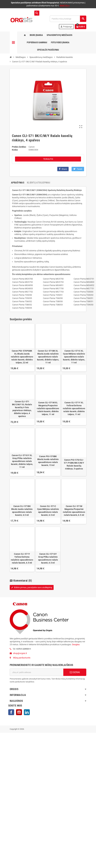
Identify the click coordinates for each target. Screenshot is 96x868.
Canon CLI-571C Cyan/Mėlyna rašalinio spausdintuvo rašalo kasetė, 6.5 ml (48, 511)
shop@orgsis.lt (20, 653)
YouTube (19, 712)
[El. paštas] (37, 672)
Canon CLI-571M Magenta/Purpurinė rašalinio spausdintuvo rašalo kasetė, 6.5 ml (74, 511)
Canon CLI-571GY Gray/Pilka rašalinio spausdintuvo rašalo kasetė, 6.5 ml (48, 558)
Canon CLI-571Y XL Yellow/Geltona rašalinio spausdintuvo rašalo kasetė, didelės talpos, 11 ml (74, 408)
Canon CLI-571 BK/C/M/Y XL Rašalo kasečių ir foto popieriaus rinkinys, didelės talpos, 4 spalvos (22, 409)
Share (63, 169)
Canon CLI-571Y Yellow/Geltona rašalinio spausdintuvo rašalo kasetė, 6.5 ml (22, 558)
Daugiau (76, 644)
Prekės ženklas (19, 147)
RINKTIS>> (65, 6)
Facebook (11, 712)
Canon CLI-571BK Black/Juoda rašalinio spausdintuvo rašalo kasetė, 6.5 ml (22, 511)
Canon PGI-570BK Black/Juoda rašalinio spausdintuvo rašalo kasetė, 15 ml (48, 461)
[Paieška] (68, 19)
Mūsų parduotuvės (22, 658)
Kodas (15, 150)
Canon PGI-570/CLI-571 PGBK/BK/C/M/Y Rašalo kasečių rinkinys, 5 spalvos (74, 464)
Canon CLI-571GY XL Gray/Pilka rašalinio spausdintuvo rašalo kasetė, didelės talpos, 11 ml (22, 461)
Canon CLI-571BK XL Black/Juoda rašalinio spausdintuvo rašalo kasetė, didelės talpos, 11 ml (48, 357)
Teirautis (48, 159)
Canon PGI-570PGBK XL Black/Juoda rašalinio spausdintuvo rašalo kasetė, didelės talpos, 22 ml (22, 357)
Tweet (78, 169)
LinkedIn (27, 712)
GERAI (75, 672)
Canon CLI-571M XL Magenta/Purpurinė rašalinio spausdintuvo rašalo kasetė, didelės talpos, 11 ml (48, 408)
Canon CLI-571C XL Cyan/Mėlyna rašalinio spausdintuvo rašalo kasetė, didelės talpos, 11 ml (74, 357)
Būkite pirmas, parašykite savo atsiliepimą (32, 587)
